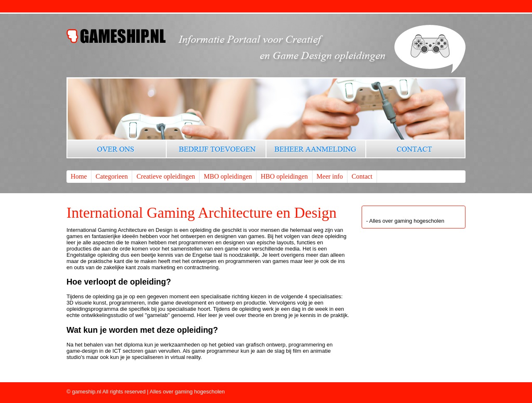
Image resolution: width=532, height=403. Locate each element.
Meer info (330, 176)
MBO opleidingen (228, 176)
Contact (362, 176)
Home (79, 176)
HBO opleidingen (284, 176)
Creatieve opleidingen (166, 176)
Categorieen (112, 176)
